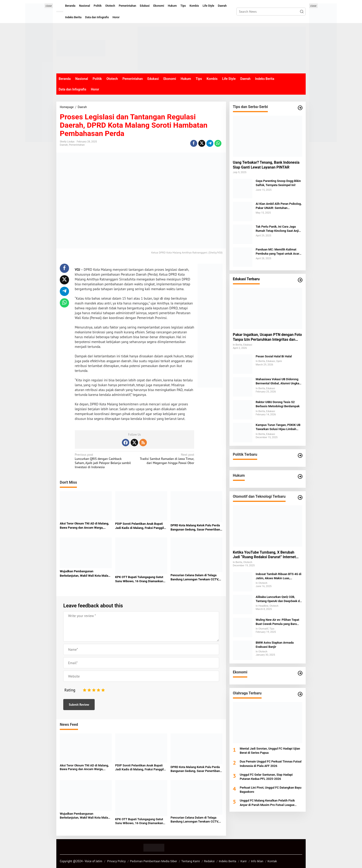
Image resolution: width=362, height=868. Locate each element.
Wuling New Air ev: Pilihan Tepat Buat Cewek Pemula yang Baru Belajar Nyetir (278, 622)
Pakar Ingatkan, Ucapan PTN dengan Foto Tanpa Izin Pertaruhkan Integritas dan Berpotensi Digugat (267, 337)
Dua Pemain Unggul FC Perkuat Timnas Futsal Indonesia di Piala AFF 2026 (271, 764)
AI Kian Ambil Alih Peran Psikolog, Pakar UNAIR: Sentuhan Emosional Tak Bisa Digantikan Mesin (279, 206)
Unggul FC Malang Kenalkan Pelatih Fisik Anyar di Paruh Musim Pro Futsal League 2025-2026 (267, 803)
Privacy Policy (116, 861)
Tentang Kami (190, 861)
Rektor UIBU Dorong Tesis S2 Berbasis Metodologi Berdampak (278, 404)
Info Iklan (257, 861)
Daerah (64, 145)
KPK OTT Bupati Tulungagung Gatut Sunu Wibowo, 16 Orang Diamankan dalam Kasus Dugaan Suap (139, 579)
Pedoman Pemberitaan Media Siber (154, 861)
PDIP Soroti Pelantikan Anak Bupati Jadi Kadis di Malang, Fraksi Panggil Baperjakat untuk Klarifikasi (140, 526)
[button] (302, 12)
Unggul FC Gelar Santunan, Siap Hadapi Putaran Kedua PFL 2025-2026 (266, 777)
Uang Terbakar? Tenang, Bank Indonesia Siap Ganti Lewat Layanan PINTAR (266, 165)
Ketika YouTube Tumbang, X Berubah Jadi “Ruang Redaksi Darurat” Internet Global (264, 555)
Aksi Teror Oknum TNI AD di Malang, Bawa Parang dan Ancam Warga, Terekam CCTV (84, 526)
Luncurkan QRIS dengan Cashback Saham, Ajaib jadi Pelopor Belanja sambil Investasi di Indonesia (103, 461)
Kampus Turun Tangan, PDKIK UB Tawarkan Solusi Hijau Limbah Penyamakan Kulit (278, 427)
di (162, 298)
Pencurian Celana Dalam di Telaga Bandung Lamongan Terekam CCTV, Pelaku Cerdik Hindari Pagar (195, 577)
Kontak (272, 861)
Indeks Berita (228, 861)
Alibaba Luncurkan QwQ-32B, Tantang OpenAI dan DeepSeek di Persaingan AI (278, 599)
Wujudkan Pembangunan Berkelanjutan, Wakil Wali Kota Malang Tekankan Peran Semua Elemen (86, 574)
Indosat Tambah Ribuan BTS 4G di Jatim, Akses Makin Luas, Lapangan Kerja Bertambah (279, 576)
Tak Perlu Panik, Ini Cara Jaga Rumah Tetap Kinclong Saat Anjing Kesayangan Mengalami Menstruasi (279, 229)
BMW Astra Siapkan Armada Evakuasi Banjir (275, 645)
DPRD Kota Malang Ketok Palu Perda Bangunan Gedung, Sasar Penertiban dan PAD (195, 528)
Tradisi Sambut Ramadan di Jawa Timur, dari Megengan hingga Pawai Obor (166, 459)
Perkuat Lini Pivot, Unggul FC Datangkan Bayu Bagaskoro (271, 790)
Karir (243, 861)
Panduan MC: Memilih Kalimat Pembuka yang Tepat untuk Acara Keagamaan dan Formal (278, 252)
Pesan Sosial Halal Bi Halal (274, 356)
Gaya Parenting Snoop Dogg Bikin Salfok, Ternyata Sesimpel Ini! (278, 183)
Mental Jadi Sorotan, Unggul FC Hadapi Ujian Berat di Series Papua (270, 751)
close (49, 6)
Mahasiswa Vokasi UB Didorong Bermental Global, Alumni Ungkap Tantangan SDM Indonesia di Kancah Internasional (278, 381)
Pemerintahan (77, 145)
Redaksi (209, 861)
